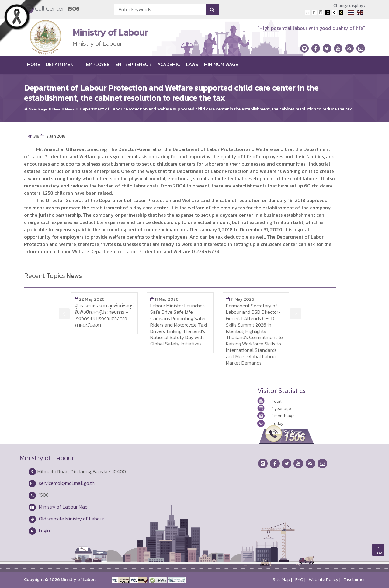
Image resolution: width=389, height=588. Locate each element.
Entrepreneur (133, 64)
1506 (73, 9)
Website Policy (324, 579)
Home (34, 64)
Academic (169, 64)
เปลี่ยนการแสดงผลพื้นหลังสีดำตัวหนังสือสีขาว (328, 12)
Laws (192, 64)
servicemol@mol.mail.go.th (67, 483)
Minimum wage (221, 64)
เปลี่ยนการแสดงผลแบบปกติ (334, 12)
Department (61, 64)
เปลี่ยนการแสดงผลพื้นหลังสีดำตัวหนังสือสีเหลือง (341, 12)
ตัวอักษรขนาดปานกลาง (314, 12)
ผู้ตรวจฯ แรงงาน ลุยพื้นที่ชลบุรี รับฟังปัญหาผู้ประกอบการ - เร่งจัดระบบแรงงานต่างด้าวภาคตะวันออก (104, 315)
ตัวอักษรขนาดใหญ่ (321, 12)
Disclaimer (354, 579)
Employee (98, 64)
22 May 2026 (90, 299)
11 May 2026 (164, 299)
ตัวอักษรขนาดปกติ (307, 12)
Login (44, 530)
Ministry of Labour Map (63, 507)
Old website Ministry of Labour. (72, 519)
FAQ (299, 579)
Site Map (281, 579)
